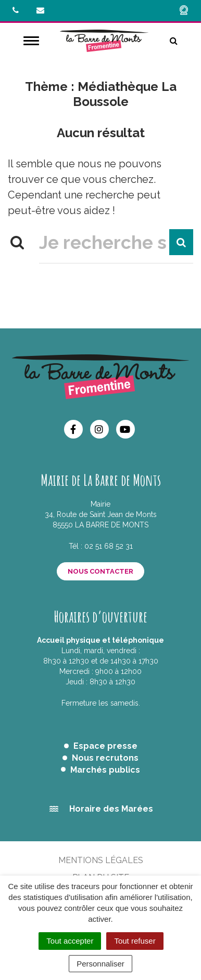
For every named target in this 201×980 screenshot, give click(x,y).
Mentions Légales (101, 860)
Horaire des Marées (111, 809)
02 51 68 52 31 (109, 546)
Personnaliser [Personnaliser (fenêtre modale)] (100, 964)
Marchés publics (105, 770)
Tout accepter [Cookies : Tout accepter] (70, 941)
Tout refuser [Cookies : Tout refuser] (135, 941)
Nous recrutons (105, 758)
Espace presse (105, 746)
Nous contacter (100, 571)
